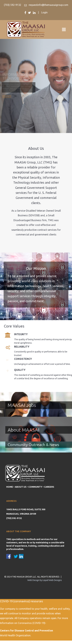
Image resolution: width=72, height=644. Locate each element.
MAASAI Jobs (22, 405)
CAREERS (49, 487)
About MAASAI (23, 430)
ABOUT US (21, 487)
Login (44, 12)
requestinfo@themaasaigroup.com (48, 5)
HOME (10, 487)
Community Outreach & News (33, 445)
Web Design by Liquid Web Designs (45, 580)
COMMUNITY (35, 487)
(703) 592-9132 (13, 5)
